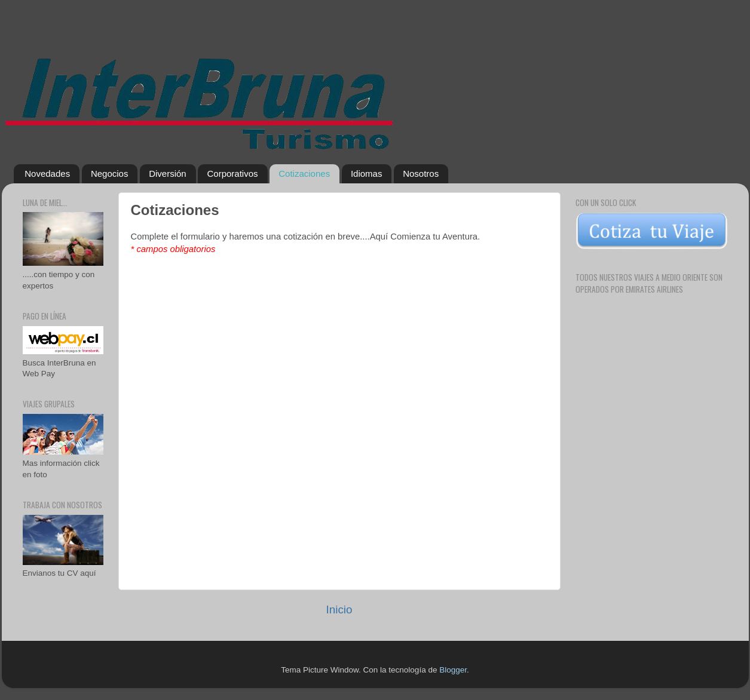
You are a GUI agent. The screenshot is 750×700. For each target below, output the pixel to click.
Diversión (168, 174)
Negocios (110, 174)
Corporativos (232, 174)
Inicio (339, 610)
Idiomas (367, 174)
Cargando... (346, 405)
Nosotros (421, 174)
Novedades (47, 174)
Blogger (453, 670)
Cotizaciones (304, 174)
